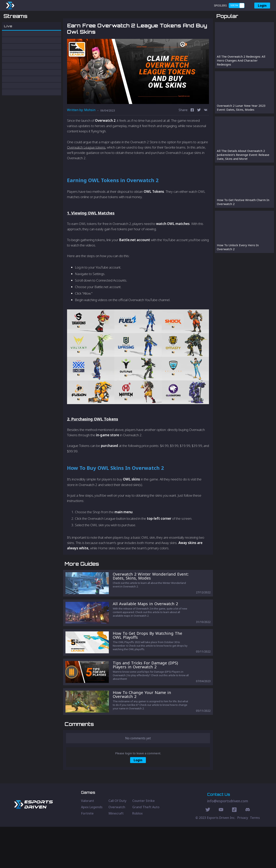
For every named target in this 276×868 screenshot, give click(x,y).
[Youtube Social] (221, 851)
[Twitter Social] (208, 851)
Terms (255, 859)
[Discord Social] (234, 851)
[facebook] (192, 131)
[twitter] (199, 131)
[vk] (206, 131)
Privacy (243, 859)
